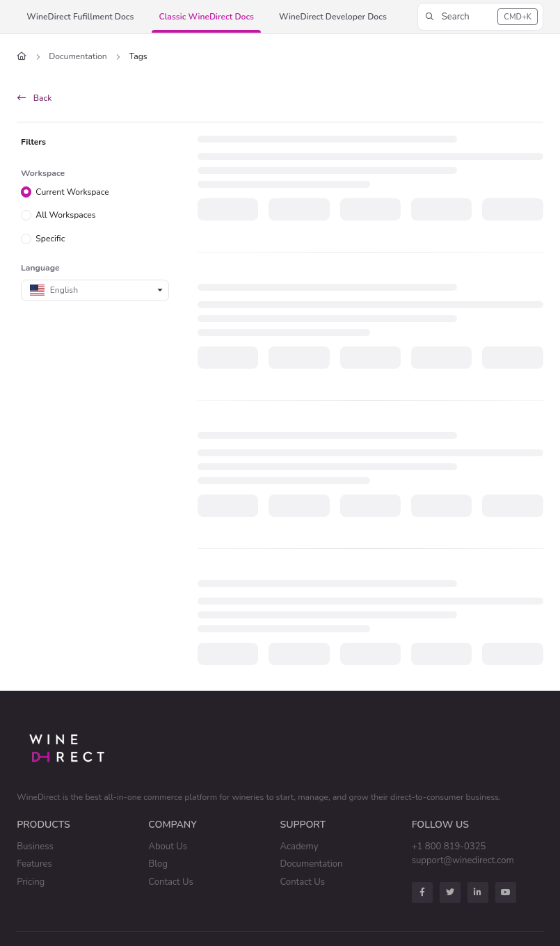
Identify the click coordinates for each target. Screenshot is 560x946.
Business (35, 847)
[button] (80, 17)
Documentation (78, 56)
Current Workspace (72, 191)
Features (34, 864)
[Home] (22, 57)
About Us (168, 847)
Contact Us (171, 882)
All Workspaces (65, 215)
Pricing (31, 882)
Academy (299, 847)
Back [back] (34, 98)
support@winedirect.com (463, 860)
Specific (50, 239)
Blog (158, 864)
